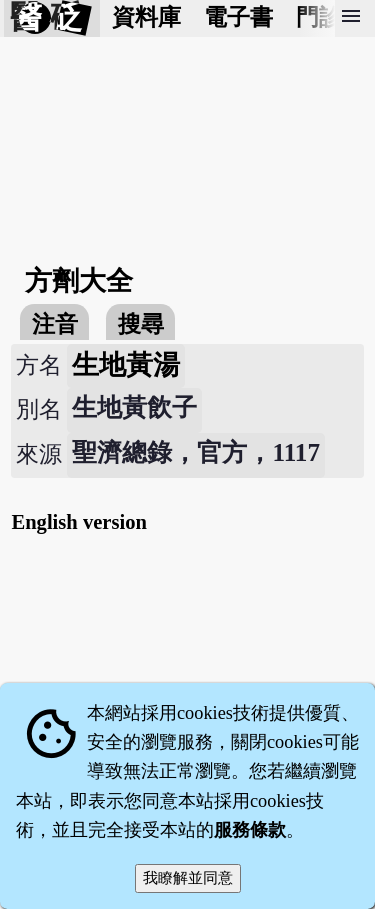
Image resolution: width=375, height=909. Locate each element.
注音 (55, 324)
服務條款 (250, 830)
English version (79, 522)
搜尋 (141, 324)
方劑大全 (79, 281)
